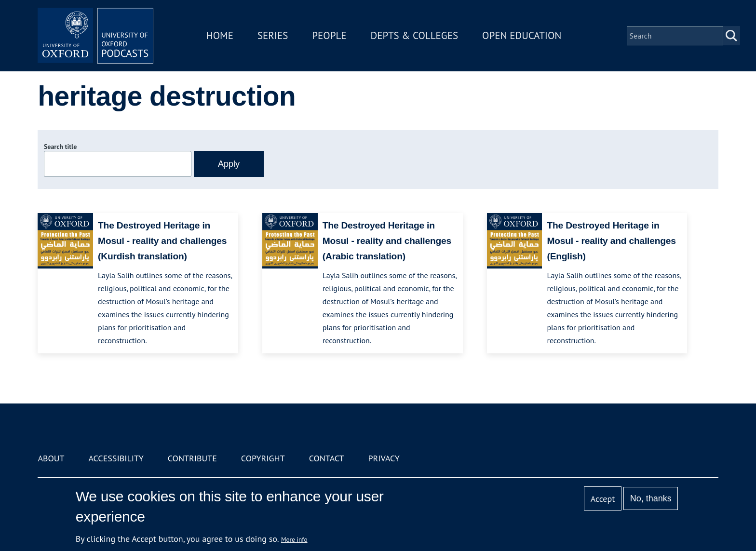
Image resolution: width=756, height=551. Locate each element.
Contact (327, 458)
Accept (603, 499)
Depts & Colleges (415, 35)
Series (273, 35)
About (51, 458)
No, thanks (651, 498)
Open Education (522, 35)
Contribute (192, 458)
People (329, 35)
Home (220, 35)
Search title (60, 147)
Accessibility (116, 458)
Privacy (384, 458)
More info (294, 539)
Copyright (263, 458)
